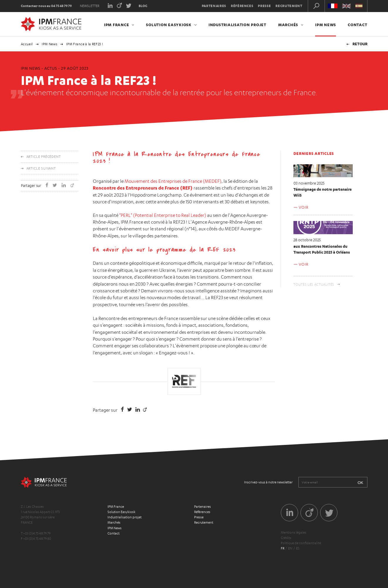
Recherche (316, 6)
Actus (51, 68)
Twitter (129, 5)
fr (283, 548)
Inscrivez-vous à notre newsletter (268, 482)
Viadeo (119, 5)
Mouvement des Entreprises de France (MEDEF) (173, 181)
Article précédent (44, 157)
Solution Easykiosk (169, 25)
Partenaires (214, 6)
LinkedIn (110, 5)
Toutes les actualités (314, 284)
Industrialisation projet (237, 25)
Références (242, 6)
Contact (357, 25)
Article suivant (41, 168)
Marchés (288, 25)
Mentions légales (294, 532)
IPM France (117, 25)
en (290, 548)
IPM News (326, 25)
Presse (264, 6)
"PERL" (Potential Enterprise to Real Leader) (163, 215)
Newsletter (90, 6)
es (298, 548)
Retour (360, 44)
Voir (303, 207)
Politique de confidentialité (301, 543)
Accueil (27, 44)
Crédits (286, 538)
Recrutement (289, 6)
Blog (143, 6)
